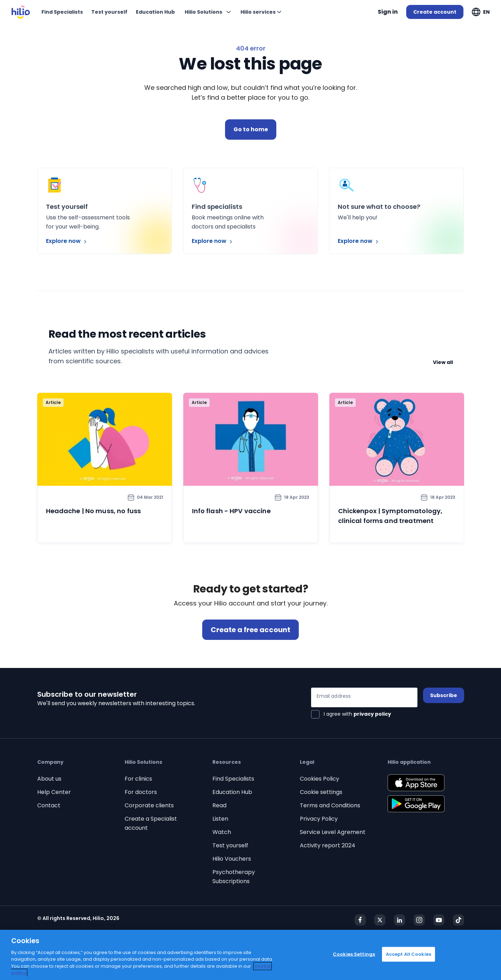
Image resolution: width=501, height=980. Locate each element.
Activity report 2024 (328, 845)
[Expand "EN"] (481, 12)
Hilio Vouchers (232, 859)
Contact (49, 805)
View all (443, 362)
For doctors (141, 792)
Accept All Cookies (408, 954)
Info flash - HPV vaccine (231, 511)
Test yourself (230, 845)
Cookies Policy (319, 779)
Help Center (54, 792)
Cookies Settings (354, 954)
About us (49, 779)
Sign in (388, 12)
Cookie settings (321, 792)
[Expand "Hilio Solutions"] (208, 12)
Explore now (67, 241)
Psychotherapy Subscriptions (234, 877)
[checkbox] (351, 714)
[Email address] (364, 697)
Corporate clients (149, 805)
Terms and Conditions (330, 805)
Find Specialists (233, 779)
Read (219, 805)
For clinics (138, 779)
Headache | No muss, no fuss (94, 511)
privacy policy (372, 714)
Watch (222, 832)
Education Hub (232, 792)
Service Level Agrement (333, 832)
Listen (220, 819)
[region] (250, 955)
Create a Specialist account (151, 823)
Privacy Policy (319, 819)
